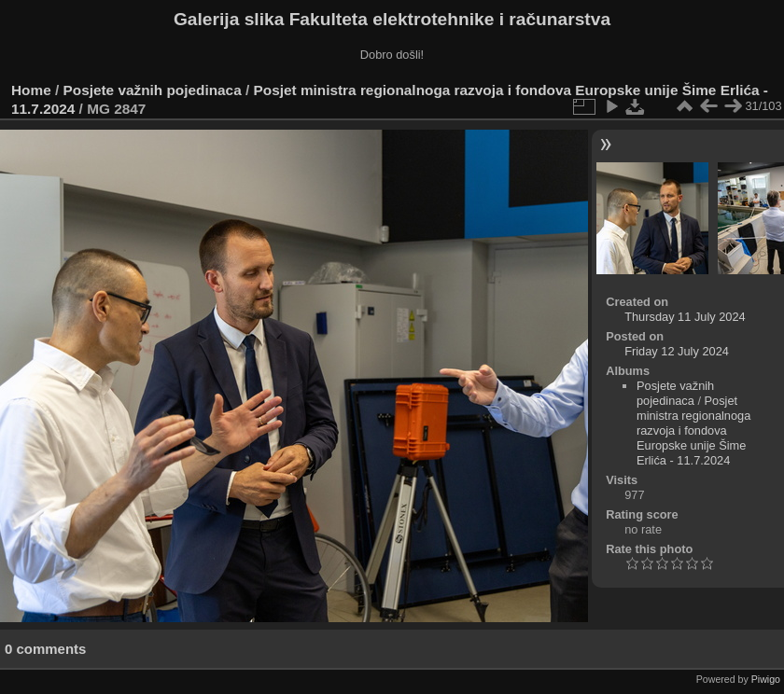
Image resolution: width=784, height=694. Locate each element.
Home (31, 90)
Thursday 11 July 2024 (685, 317)
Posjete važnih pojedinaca (153, 90)
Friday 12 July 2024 (677, 351)
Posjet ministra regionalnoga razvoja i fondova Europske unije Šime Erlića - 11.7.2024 (693, 430)
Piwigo (766, 679)
